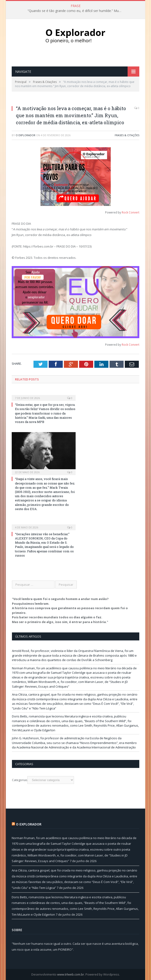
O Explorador (26, 135)
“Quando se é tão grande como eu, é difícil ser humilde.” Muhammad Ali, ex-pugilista (76, 11)
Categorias (20, 780)
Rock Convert (131, 212)
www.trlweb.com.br (71, 974)
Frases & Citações (127, 135)
